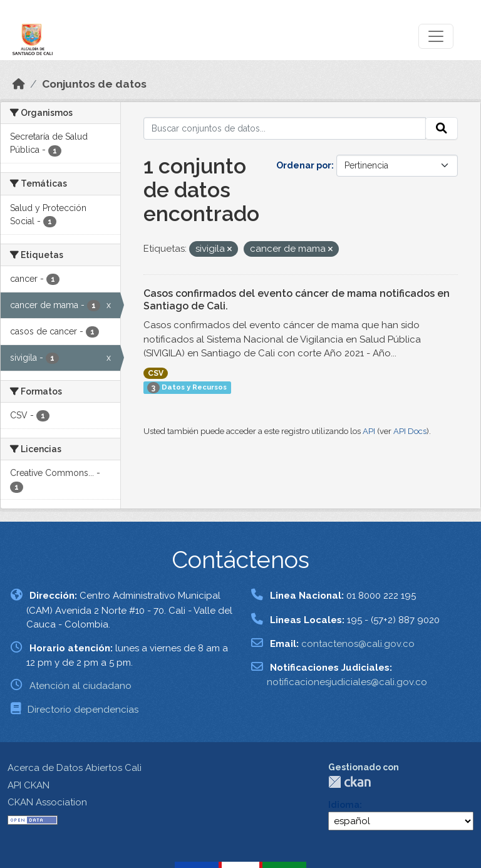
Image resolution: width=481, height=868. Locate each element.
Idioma (344, 805)
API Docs (410, 431)
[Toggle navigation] (436, 36)
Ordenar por (304, 165)
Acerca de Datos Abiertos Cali (75, 768)
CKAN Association (47, 802)
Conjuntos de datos (94, 84)
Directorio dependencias (83, 710)
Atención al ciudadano (80, 686)
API (369, 431)
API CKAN (28, 785)
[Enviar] (442, 128)
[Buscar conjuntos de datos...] (285, 128)
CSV (156, 373)
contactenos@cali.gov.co (358, 644)
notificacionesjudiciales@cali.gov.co (347, 682)
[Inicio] (19, 84)
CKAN (349, 782)
